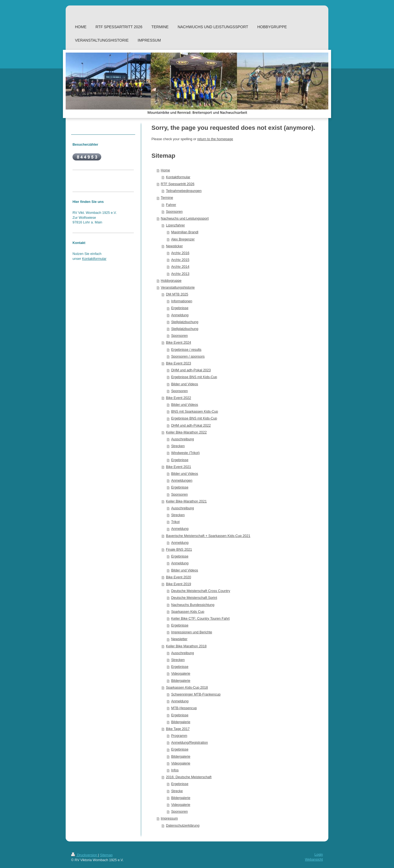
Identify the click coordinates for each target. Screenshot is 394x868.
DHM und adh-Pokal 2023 (191, 370)
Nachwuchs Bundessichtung (193, 605)
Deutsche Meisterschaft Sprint (194, 598)
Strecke (177, 791)
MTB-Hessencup (184, 708)
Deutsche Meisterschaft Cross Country (201, 591)
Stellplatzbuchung (185, 322)
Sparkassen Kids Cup (188, 612)
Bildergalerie (181, 681)
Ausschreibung (182, 439)
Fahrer (171, 205)
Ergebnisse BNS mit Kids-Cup (194, 377)
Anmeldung (180, 315)
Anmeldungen (182, 481)
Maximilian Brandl (185, 232)
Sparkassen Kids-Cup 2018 (187, 688)
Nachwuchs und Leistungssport (185, 219)
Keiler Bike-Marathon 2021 (186, 501)
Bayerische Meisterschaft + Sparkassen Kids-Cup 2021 (208, 536)
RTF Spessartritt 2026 (178, 184)
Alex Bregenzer (183, 239)
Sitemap (106, 855)
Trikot (175, 522)
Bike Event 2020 (179, 577)
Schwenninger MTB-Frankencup (196, 694)
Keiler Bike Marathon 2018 (186, 646)
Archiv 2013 (180, 274)
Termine (167, 198)
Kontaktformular (178, 177)
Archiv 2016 (180, 253)
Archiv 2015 (180, 260)
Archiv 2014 (180, 267)
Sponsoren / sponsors (188, 357)
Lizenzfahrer (176, 225)
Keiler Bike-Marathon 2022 (186, 432)
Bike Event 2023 (179, 363)
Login (319, 855)
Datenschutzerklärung (183, 826)
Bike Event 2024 (179, 343)
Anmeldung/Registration (189, 743)
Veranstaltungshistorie (178, 288)
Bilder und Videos (185, 384)
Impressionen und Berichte (192, 632)
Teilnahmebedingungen (184, 191)
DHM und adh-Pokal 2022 (191, 426)
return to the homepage (215, 139)
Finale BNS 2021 (179, 550)
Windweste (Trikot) (185, 453)
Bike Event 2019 (179, 584)
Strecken (178, 446)
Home (166, 170)
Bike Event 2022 (179, 398)
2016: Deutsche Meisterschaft (189, 777)
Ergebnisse (180, 308)
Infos (175, 770)
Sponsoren (174, 212)
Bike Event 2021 (179, 467)
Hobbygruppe (171, 281)
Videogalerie (181, 674)
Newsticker (175, 246)
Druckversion (85, 855)
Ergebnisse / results (186, 350)
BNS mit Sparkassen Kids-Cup (194, 412)
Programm (179, 736)
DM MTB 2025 (177, 294)
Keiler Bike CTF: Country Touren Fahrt (200, 619)
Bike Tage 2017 (178, 729)
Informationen (182, 301)
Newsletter (179, 639)
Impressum (169, 818)
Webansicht (314, 860)
